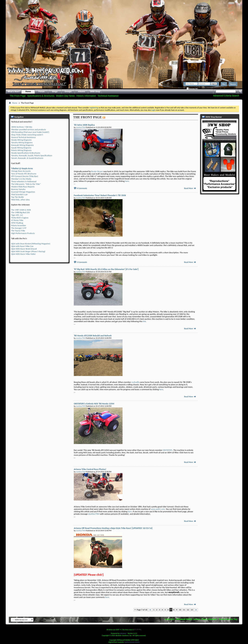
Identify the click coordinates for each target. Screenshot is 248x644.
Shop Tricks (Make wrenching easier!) (27, 135)
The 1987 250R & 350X (21, 210)
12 (188, 610)
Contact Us (170, 619)
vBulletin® (124, 633)
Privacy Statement (209, 619)
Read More (190, 188)
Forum (42, 92)
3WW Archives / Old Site (22, 127)
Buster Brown (97, 171)
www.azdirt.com (158, 509)
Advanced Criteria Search (226, 96)
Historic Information (86, 96)
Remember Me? (192, 88)
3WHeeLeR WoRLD (184, 619)
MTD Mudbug (17, 223)
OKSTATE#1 (168, 450)
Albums (81, 92)
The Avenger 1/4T (19, 228)
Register (233, 84)
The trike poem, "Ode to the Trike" (26, 184)
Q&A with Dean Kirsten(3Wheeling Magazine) (31, 244)
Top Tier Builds (17, 197)
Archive (197, 619)
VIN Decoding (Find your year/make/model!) (30, 132)
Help (224, 84)
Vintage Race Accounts (21, 171)
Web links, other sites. (21, 200)
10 (180, 610)
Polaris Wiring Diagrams (21, 150)
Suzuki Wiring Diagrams (21, 148)
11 (184, 610)
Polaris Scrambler (19, 225)
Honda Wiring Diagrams (21, 140)
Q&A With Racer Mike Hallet (23, 254)
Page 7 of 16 (142, 610)
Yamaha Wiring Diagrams (22, 142)
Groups (68, 92)
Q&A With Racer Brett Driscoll (24, 249)
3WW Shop (95, 92)
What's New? (14, 92)
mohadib (135, 382)
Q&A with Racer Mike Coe (22, 246)
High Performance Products (23, 233)
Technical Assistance (108, 96)
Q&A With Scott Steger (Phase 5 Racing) (28, 251)
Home (28, 92)
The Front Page (18, 96)
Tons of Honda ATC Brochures (24, 174)
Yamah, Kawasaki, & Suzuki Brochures (27, 158)
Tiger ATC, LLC (17, 215)
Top (236, 619)
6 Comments (82, 188)
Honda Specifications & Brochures (26, 153)
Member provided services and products (29, 129)
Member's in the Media (21, 179)
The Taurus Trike (18, 231)
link (144, 321)
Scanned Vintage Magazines (23, 192)
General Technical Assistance (23, 137)
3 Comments (82, 262)
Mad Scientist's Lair (19, 194)
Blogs (55, 92)
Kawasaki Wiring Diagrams (22, 145)
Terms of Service (226, 619)
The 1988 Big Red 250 (20, 212)
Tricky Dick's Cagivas (20, 218)
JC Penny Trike (17, 220)
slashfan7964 (94, 514)
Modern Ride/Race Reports (23, 187)
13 (192, 610)
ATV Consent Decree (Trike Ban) (25, 176)
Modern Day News (65, 96)
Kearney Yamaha (18, 189)
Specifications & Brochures (41, 96)
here (127, 181)
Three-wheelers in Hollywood (24, 181)
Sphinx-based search (132, 642)
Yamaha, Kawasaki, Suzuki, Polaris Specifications (32, 155)
